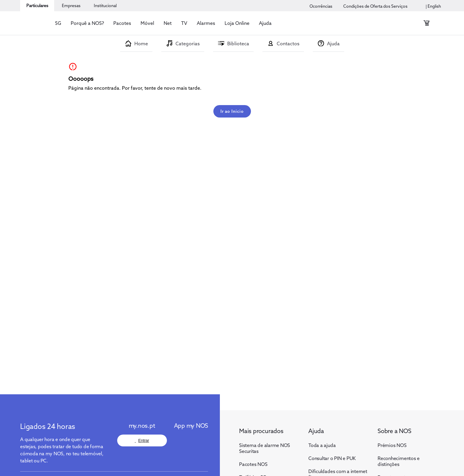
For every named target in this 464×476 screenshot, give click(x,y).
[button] (58, 23)
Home (141, 44)
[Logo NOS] (35, 409)
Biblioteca (238, 44)
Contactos (288, 44)
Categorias (188, 44)
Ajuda (333, 44)
